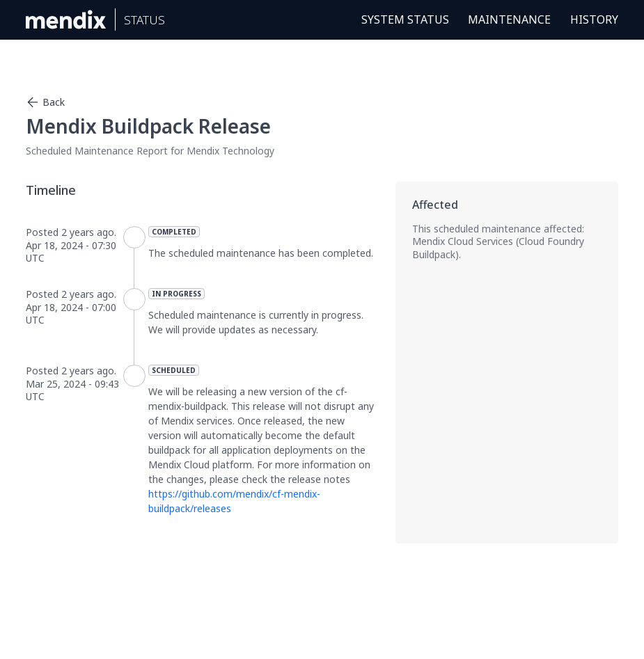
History (594, 19)
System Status (405, 19)
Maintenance (509, 19)
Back (45, 102)
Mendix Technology (230, 151)
